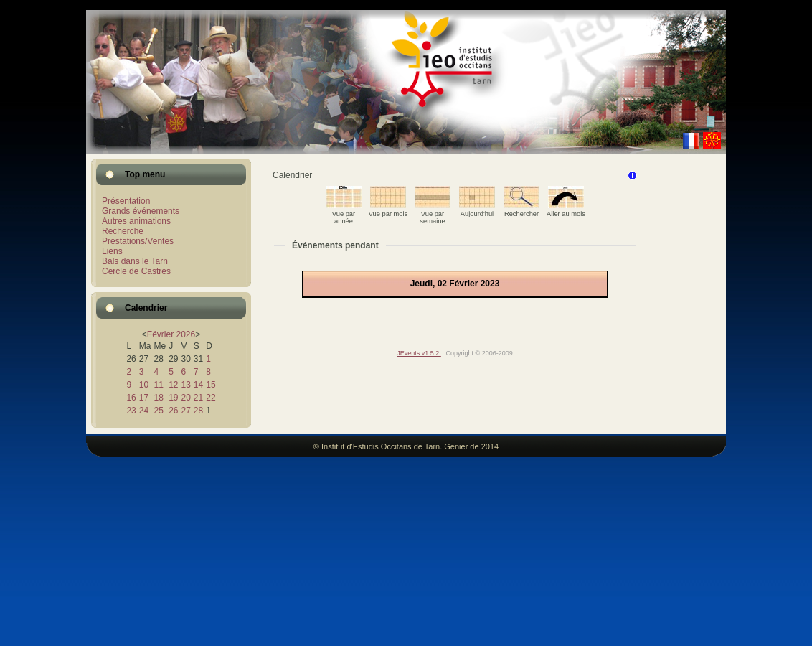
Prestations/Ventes (138, 241)
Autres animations (136, 221)
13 (185, 385)
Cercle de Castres (136, 271)
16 (131, 398)
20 (185, 398)
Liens (112, 251)
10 (144, 385)
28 (198, 411)
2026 (185, 334)
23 (131, 411)
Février (160, 334)
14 (198, 385)
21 (198, 398)
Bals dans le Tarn (135, 261)
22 (211, 398)
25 (158, 411)
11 (158, 385)
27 (185, 411)
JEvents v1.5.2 (419, 353)
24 (144, 411)
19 (173, 398)
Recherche (123, 231)
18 (158, 398)
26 (173, 411)
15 (211, 385)
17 (144, 398)
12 (173, 385)
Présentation (126, 201)
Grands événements (141, 211)
